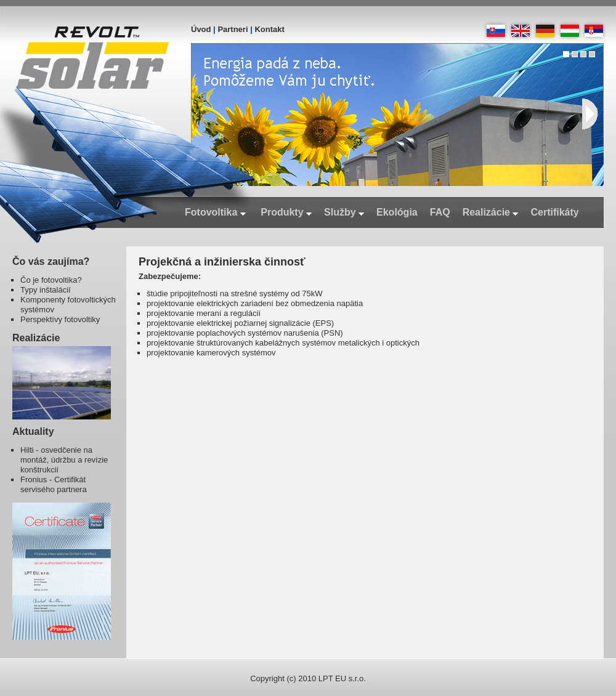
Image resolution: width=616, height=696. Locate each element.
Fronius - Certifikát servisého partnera (54, 484)
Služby (344, 212)
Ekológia (397, 212)
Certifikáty (554, 212)
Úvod (201, 29)
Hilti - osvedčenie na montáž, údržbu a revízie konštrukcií (64, 460)
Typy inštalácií (46, 290)
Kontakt (269, 29)
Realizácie (491, 212)
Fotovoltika (215, 212)
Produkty (286, 212)
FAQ (440, 212)
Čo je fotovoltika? (51, 280)
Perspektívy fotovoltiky (60, 319)
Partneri (233, 29)
